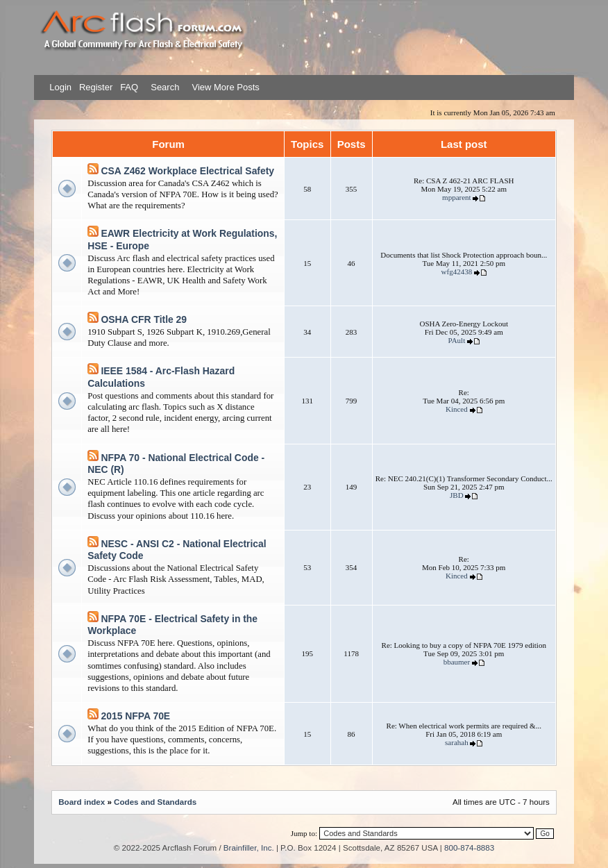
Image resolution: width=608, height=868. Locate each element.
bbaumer (457, 662)
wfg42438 (457, 272)
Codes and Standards (155, 802)
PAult (457, 340)
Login (60, 87)
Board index (82, 802)
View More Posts (225, 87)
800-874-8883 (469, 848)
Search (164, 87)
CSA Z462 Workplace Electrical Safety (187, 171)
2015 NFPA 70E (135, 716)
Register (94, 87)
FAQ (128, 87)
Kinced (457, 409)
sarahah (457, 742)
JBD (457, 495)
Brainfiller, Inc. (249, 848)
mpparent (457, 197)
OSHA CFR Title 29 (144, 319)
